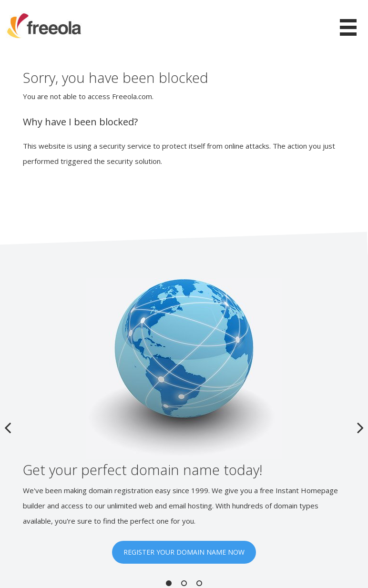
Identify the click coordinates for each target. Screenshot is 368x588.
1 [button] (169, 583)
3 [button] (199, 583)
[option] (184, 421)
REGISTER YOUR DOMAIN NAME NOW (184, 552)
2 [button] (184, 583)
